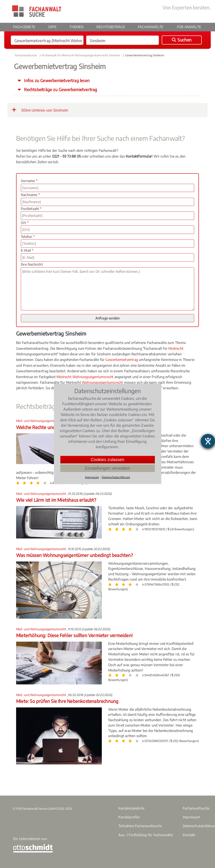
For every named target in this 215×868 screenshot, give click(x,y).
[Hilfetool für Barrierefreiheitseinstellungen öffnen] (208, 441)
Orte (52, 27)
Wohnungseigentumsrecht (102, 382)
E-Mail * (27, 250)
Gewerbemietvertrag (122, 360)
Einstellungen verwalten (107, 468)
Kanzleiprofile (129, 817)
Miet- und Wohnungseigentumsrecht (41, 421)
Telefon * (28, 237)
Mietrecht (176, 348)
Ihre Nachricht (32, 264)
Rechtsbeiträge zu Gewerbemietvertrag (60, 89)
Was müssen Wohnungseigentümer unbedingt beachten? (74, 555)
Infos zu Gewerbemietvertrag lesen (56, 80)
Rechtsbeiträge (111, 27)
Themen (76, 27)
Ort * (25, 223)
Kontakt (189, 835)
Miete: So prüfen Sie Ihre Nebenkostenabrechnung (67, 701)
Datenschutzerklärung (116, 477)
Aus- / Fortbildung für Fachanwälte (146, 835)
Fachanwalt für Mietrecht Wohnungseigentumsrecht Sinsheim (81, 55)
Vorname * (29, 181)
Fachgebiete (24, 27)
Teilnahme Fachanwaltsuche (140, 826)
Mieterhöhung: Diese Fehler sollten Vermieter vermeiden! (74, 635)
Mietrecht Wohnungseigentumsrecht (85, 377)
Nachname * (30, 195)
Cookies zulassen (107, 460)
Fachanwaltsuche (26, 55)
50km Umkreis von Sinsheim (40, 110)
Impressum (191, 817)
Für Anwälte (189, 27)
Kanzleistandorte (131, 808)
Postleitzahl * (31, 209)
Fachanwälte (151, 27)
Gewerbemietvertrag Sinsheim (145, 55)
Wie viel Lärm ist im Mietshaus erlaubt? (56, 500)
